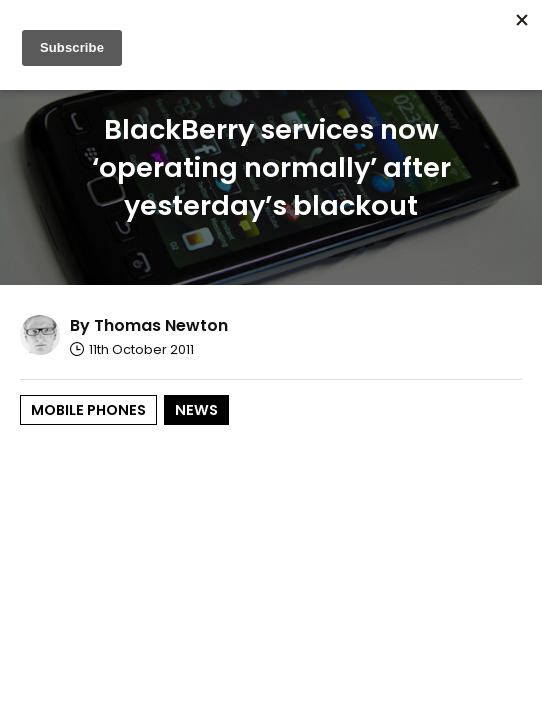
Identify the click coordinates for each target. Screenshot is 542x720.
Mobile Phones (88, 410)
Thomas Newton (161, 325)
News (196, 410)
